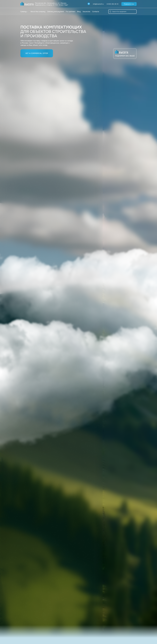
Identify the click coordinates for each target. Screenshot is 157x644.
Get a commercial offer (37, 53)
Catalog (23, 12)
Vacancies (86, 12)
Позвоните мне (129, 4)
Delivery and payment (56, 12)
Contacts (96, 12)
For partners (71, 12)
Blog (79, 12)
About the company (38, 12)
